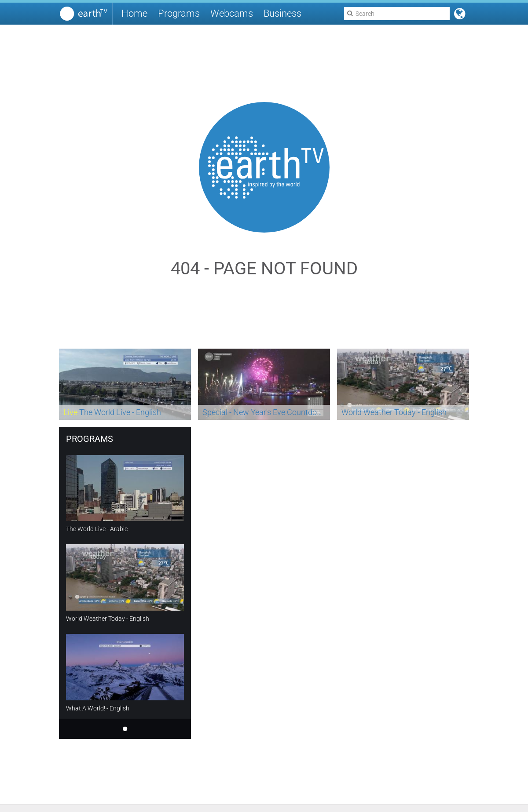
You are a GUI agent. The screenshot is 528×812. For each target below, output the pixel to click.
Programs (179, 13)
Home (134, 13)
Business (282, 13)
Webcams (232, 13)
